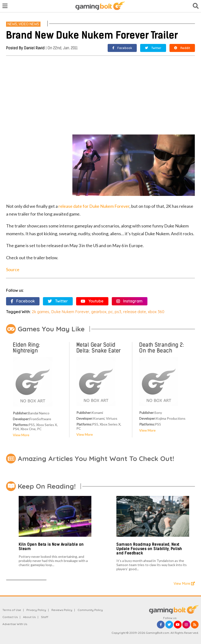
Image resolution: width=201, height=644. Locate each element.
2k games (40, 312)
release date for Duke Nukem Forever (94, 206)
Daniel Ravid (34, 48)
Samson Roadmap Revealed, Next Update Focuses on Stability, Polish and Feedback (149, 549)
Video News (29, 24)
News (12, 24)
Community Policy (90, 610)
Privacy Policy (36, 610)
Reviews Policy (62, 610)
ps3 (118, 312)
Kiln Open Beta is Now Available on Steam (51, 547)
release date (135, 312)
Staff (45, 617)
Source (13, 269)
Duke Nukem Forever (70, 312)
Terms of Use (12, 610)
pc (111, 312)
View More (21, 435)
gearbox (99, 312)
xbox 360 (156, 312)
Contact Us (10, 617)
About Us (29, 617)
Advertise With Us (15, 624)
